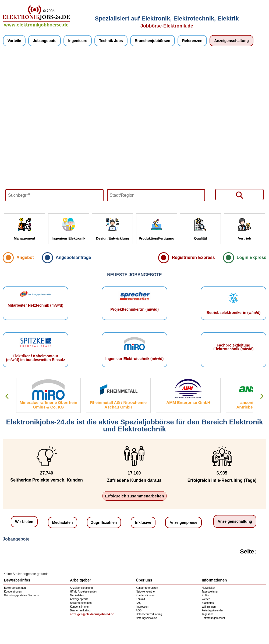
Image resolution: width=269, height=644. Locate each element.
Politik (205, 595)
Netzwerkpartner (146, 592)
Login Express (252, 257)
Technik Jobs (111, 41)
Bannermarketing (80, 610)
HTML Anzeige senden (84, 592)
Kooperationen (13, 592)
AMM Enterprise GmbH (188, 402)
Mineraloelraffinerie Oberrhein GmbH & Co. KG (48, 405)
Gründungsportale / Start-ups (21, 595)
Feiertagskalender (213, 610)
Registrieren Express (193, 257)
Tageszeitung (210, 592)
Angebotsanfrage (73, 257)
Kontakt (140, 599)
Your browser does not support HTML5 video (134, 130)
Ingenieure (78, 41)
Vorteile (14, 41)
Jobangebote (45, 41)
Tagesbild (207, 614)
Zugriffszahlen (104, 522)
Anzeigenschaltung (231, 41)
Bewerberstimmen (15, 588)
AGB (139, 610)
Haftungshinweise (146, 618)
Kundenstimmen (80, 607)
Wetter (206, 599)
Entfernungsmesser (213, 618)
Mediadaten (63, 522)
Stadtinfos (208, 603)
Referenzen (192, 41)
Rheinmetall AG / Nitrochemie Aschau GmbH (118, 405)
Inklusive (143, 522)
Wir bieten (24, 522)
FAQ (139, 603)
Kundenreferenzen (147, 588)
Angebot (25, 257)
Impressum (142, 607)
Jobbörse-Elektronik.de (167, 26)
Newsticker (208, 588)
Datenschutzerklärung (149, 614)
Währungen (209, 607)
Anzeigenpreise (183, 522)
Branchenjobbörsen (153, 41)
